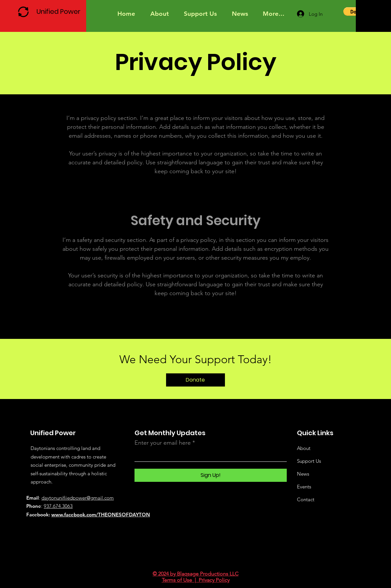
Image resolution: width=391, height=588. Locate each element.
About (304, 448)
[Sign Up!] (211, 475)
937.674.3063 (58, 506)
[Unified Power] (60, 12)
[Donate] (195, 380)
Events (304, 487)
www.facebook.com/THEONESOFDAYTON (101, 515)
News (303, 474)
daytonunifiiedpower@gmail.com (78, 498)
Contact (306, 499)
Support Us (309, 461)
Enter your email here (163, 443)
